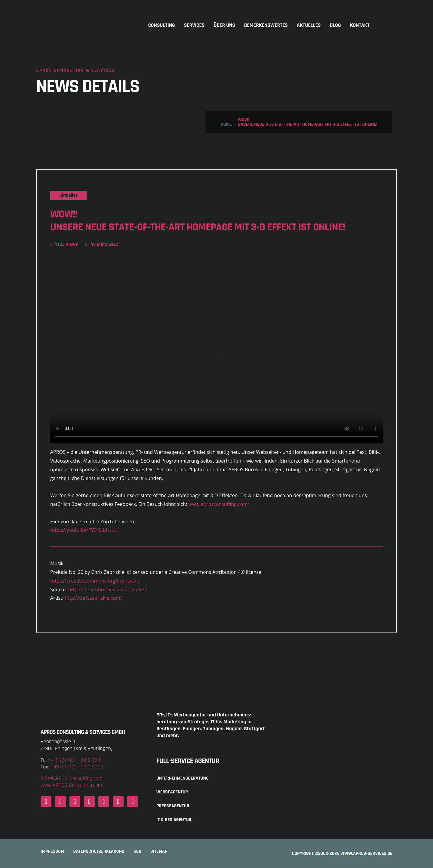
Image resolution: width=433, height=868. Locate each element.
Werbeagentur (172, 792)
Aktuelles (309, 25)
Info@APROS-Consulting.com (72, 778)
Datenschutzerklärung (99, 851)
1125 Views (64, 244)
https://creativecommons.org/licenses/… (95, 581)
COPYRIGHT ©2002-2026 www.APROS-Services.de (342, 854)
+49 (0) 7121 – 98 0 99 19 (77, 767)
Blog (335, 25)
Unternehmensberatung (183, 778)
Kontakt (360, 25)
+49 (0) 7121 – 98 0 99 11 (76, 760)
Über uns (224, 25)
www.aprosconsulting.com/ (219, 504)
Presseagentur (173, 806)
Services (194, 25)
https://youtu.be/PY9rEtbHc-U (83, 530)
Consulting (161, 25)
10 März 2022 (101, 244)
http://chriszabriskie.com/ (93, 598)
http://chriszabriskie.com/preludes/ (108, 589)
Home (226, 125)
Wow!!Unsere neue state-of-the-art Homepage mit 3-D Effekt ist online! (198, 221)
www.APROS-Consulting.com (71, 785)
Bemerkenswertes (266, 25)
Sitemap (159, 851)
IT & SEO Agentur (174, 820)
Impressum (52, 851)
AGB (138, 851)
